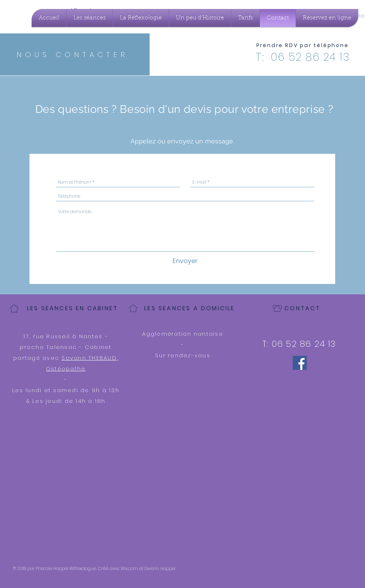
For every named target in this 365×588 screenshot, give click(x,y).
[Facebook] (300, 363)
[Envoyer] (185, 261)
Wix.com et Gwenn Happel (148, 568)
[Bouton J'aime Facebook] (327, 569)
